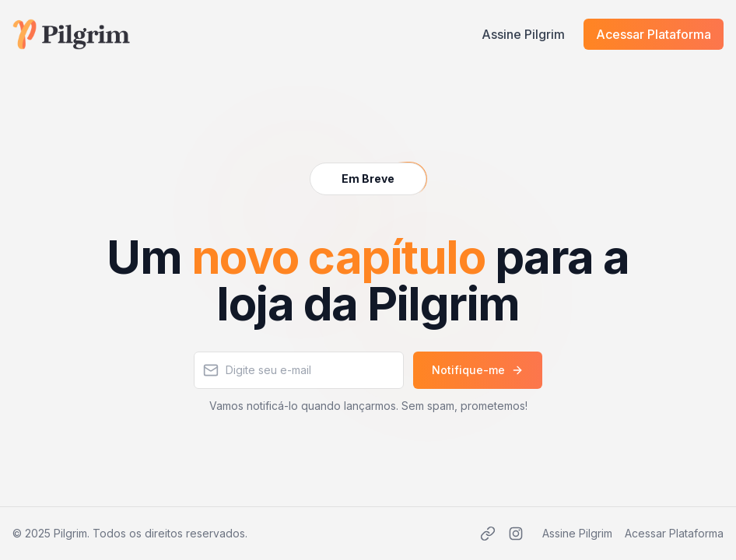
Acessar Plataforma (654, 34)
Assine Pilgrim (523, 34)
